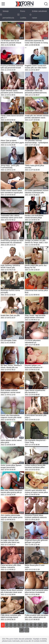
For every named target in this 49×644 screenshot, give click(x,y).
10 (40, 625)
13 (22, 630)
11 (45, 625)
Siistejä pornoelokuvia (7, 14)
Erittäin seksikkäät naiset (38, 14)
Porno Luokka (22, 14)
